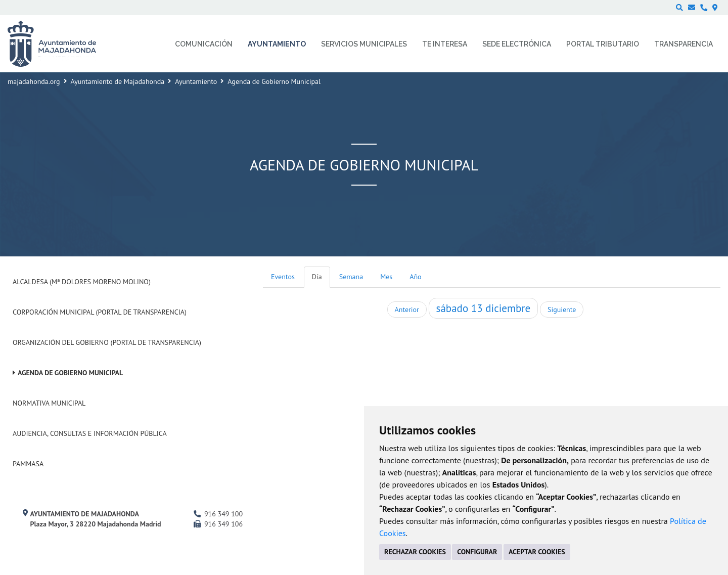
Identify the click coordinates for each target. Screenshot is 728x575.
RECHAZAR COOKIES (415, 552)
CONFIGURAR (477, 552)
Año (415, 277)
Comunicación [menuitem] (204, 44)
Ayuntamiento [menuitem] (277, 44)
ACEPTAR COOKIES (537, 552)
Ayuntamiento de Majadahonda (118, 81)
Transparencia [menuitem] (684, 44)
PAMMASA (28, 464)
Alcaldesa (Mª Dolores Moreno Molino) (82, 282)
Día (317, 277)
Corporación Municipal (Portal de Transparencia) (100, 312)
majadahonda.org (34, 81)
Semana (351, 277)
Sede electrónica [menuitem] (517, 44)
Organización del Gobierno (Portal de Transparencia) (107, 342)
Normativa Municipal (49, 403)
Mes (386, 277)
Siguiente (562, 309)
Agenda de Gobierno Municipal (70, 373)
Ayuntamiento (196, 81)
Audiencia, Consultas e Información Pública (90, 433)
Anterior (407, 309)
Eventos (283, 277)
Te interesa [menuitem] (445, 44)
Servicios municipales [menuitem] (364, 44)
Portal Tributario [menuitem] (603, 44)
